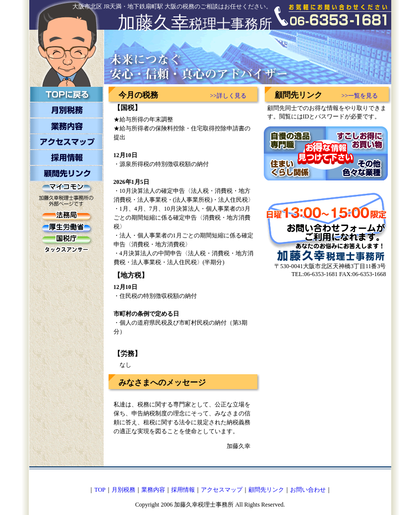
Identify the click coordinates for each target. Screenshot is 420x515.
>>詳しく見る (229, 96)
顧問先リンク (266, 490)
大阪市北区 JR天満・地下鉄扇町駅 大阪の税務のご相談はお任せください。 (172, 6)
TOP (100, 490)
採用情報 (183, 490)
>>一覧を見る (360, 96)
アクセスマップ (222, 490)
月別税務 (123, 490)
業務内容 (153, 490)
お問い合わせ (308, 490)
